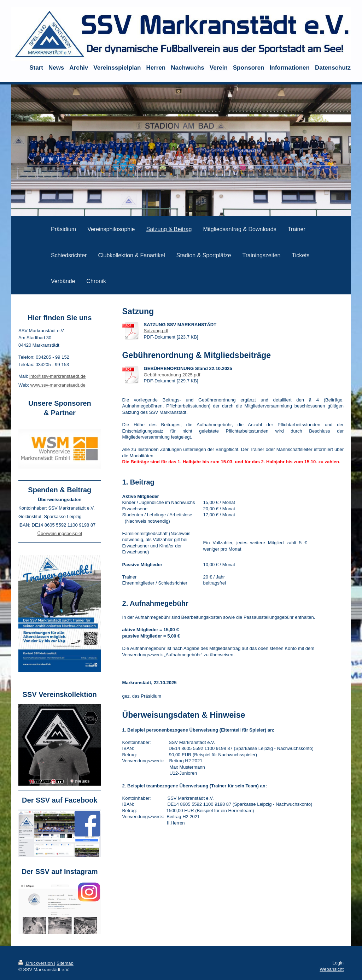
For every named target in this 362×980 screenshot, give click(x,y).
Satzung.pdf (156, 331)
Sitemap (65, 963)
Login (338, 963)
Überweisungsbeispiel (60, 533)
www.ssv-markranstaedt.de (58, 385)
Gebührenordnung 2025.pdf (172, 375)
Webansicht (332, 969)
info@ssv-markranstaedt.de (57, 376)
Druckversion (36, 963)
